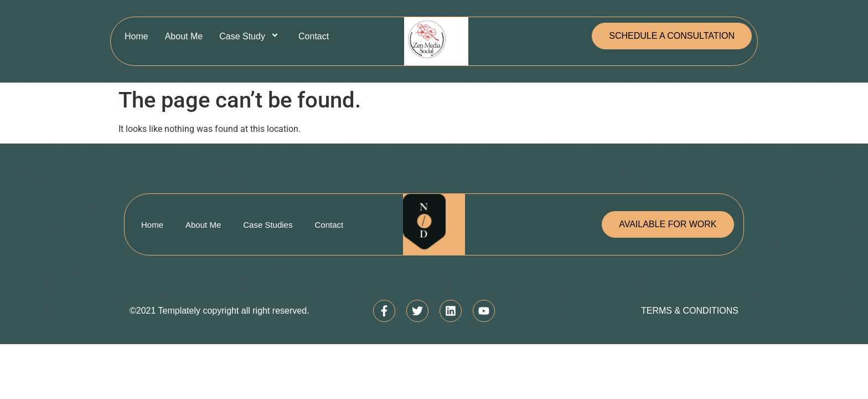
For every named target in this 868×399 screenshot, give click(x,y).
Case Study (250, 36)
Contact (314, 36)
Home (136, 36)
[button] (672, 36)
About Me (184, 36)
